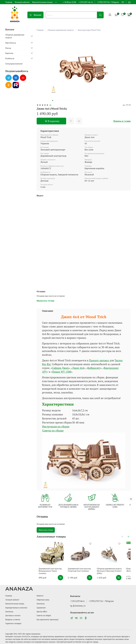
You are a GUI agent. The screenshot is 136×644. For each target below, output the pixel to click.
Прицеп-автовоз (99, 360)
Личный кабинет (22, 2)
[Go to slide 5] (60, 100)
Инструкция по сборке (56, 427)
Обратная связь (43, 600)
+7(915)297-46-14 (86, 2)
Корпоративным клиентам (16, 608)
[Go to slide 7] (64, 100)
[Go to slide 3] (57, 100)
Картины (9, 53)
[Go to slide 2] (55, 100)
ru (129, 2)
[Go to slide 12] (73, 100)
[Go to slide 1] (53, 100)
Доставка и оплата (13, 616)
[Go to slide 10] (70, 100)
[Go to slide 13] (75, 100)
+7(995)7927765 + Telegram (108, 2)
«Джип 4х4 (78, 368)
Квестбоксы (11, 43)
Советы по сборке (53, 431)
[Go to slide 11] (72, 100)
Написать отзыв (46, 530)
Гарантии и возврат (13, 623)
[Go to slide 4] (58, 100)
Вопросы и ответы (13, 620)
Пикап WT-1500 (62, 372)
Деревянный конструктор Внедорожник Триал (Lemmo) (50, 574)
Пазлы (8, 48)
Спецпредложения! (14, 64)
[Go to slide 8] (66, 100)
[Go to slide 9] (68, 100)
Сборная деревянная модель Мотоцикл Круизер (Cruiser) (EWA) (115, 575)
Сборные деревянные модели (61, 30)
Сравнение (41, 608)
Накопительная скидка (42, 2)
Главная (9, 2)
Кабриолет (94, 368)
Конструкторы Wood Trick (89, 30)
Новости (40, 596)
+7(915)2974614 (77, 601)
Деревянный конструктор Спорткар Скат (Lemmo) (81, 574)
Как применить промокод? (48, 620)
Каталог (35, 15)
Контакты (9, 612)
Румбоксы (10, 58)
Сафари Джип (60, 368)
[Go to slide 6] (62, 100)
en (123, 2)
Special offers (42, 612)
